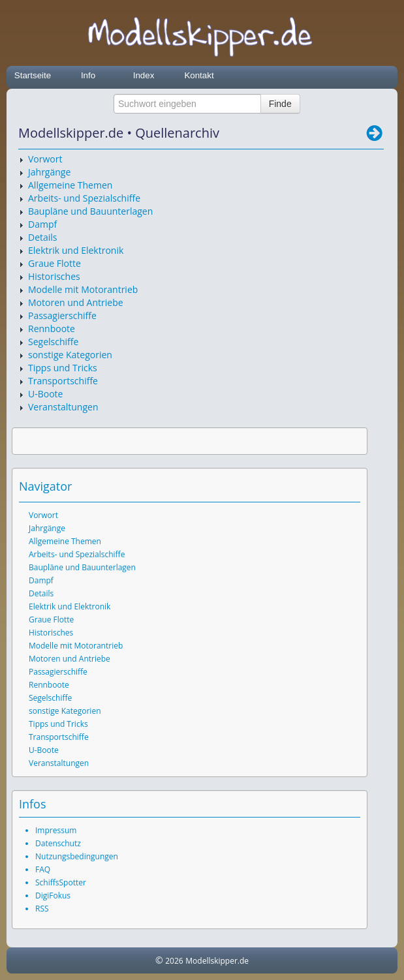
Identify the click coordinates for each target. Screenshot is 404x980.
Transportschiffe (63, 381)
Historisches (54, 276)
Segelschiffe (53, 342)
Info (88, 75)
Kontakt (199, 75)
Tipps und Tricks (63, 368)
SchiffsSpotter (61, 882)
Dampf (42, 224)
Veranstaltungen (63, 407)
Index (144, 75)
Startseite (33, 75)
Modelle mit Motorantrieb (83, 289)
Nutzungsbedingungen (77, 856)
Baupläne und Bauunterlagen (90, 211)
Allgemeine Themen (70, 185)
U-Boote (45, 394)
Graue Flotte (54, 263)
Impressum (56, 830)
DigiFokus (53, 896)
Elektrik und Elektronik (76, 250)
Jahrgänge (49, 172)
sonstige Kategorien (70, 355)
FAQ (43, 869)
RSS (42, 909)
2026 (174, 961)
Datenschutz (58, 843)
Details (43, 237)
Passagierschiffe (62, 315)
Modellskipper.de (217, 961)
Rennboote (52, 329)
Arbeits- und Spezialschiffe (84, 198)
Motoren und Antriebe (76, 302)
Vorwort (45, 159)
